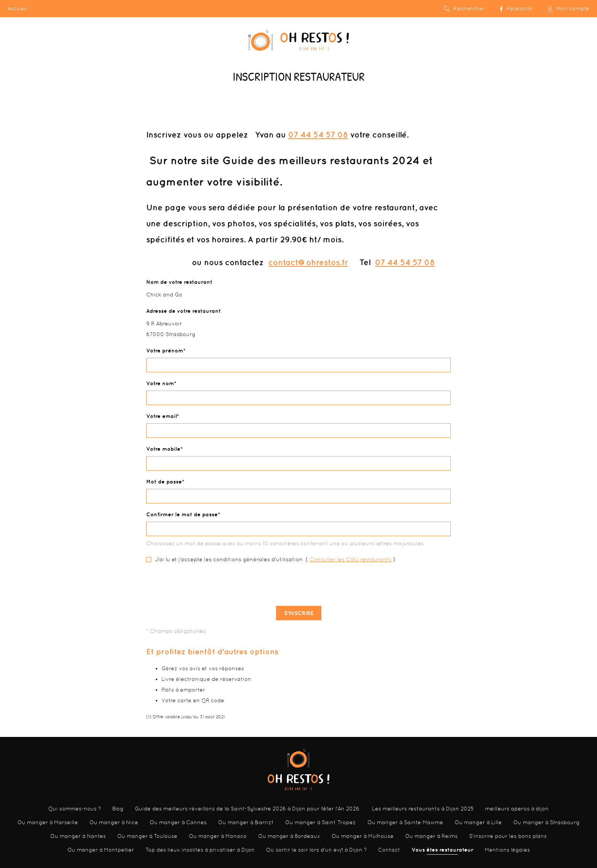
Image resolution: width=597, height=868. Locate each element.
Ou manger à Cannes (178, 822)
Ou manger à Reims (431, 836)
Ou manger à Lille (478, 822)
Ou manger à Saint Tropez (321, 822)
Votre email (161, 416)
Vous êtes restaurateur (442, 850)
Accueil (17, 8)
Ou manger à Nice (114, 822)
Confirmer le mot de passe (182, 514)
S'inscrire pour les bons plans (508, 836)
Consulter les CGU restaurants (350, 559)
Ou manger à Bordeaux (289, 836)
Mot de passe (164, 482)
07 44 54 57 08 (318, 135)
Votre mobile (163, 449)
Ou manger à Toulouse (147, 836)
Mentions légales (507, 850)
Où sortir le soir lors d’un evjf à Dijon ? (316, 850)
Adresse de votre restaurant (184, 311)
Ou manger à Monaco (218, 836)
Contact (389, 850)
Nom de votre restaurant (179, 282)
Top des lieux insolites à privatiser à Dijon (200, 850)
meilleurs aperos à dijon (517, 809)
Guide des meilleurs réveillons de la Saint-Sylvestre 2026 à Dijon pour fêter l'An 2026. (248, 809)
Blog (118, 809)
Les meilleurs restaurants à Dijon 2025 (423, 809)
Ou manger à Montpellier (101, 850)
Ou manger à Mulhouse (363, 836)
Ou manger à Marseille (48, 822)
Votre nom (160, 383)
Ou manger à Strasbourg (546, 822)
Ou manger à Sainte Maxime (405, 822)
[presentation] (298, 585)
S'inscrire (299, 613)
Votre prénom (165, 351)
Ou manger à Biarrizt (246, 822)
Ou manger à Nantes (78, 836)
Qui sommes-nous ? (75, 809)
